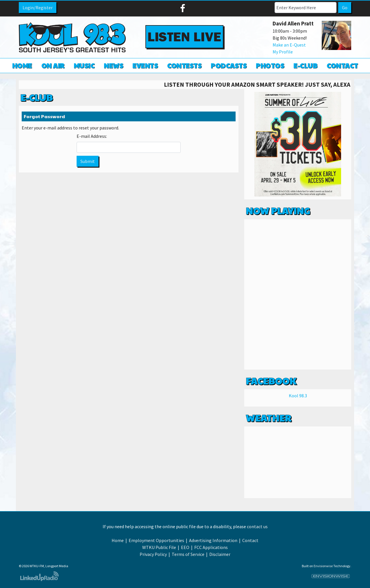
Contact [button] (342, 65)
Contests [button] (184, 65)
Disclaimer (220, 554)
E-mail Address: (92, 136)
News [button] (113, 65)
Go (345, 8)
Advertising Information (213, 540)
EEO (185, 547)
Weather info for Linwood (298, 492)
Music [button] (84, 65)
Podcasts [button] (229, 65)
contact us (257, 526)
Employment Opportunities (156, 540)
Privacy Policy (153, 554)
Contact (250, 540)
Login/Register (38, 8)
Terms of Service (188, 554)
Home (22, 65)
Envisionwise (323, 566)
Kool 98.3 (298, 396)
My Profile (283, 52)
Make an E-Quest (289, 45)
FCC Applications (211, 547)
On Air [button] (53, 65)
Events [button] (145, 65)
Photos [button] (270, 65)
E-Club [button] (305, 65)
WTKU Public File (159, 547)
